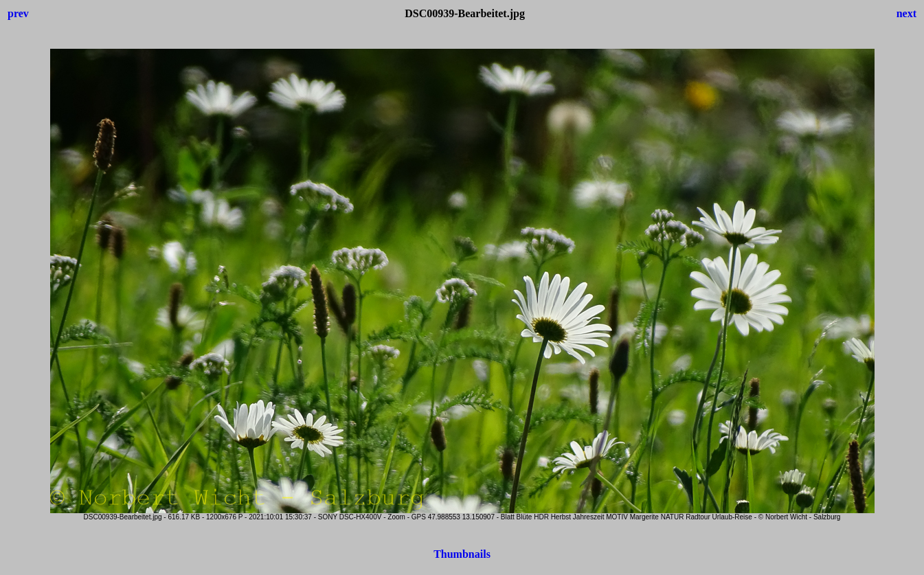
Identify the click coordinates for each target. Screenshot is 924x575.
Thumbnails (462, 554)
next (906, 13)
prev (18, 13)
